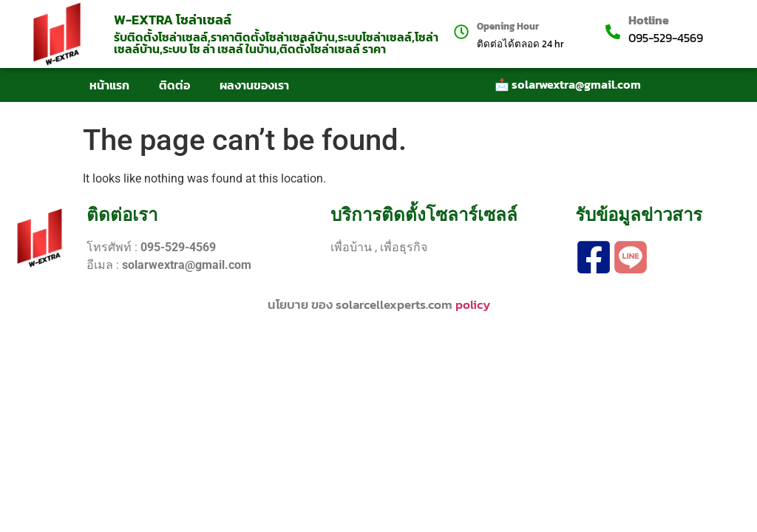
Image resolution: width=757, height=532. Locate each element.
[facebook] (594, 257)
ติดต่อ (174, 85)
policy (473, 304)
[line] (631, 257)
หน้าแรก (109, 85)
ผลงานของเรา (254, 85)
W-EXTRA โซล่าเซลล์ (173, 20)
